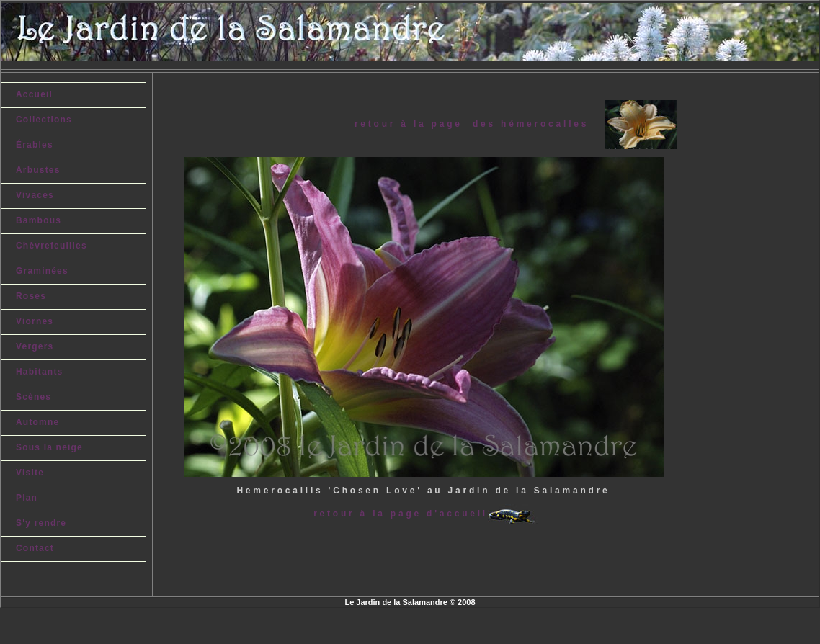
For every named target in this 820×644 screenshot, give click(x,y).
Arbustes (38, 170)
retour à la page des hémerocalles (480, 123)
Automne (37, 422)
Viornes (35, 321)
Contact (35, 548)
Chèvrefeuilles (52, 246)
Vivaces (35, 195)
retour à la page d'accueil (401, 514)
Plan (27, 498)
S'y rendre (41, 523)
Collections (44, 120)
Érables (35, 145)
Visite (30, 473)
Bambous (39, 220)
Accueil (34, 94)
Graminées (42, 271)
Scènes (34, 397)
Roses (31, 296)
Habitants (39, 372)
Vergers (35, 346)
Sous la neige (49, 447)
